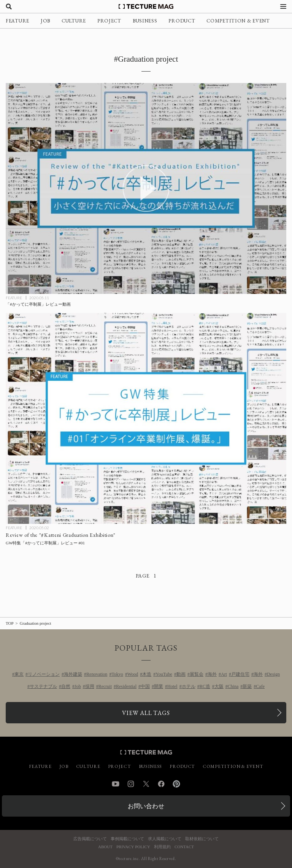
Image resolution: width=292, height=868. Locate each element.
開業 (159, 686)
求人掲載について (165, 839)
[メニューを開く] (283, 6)
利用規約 (162, 847)
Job (78, 686)
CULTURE (74, 21)
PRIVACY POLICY (133, 847)
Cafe (260, 686)
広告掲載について (90, 839)
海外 (212, 674)
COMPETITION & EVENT (238, 21)
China (233, 686)
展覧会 (197, 674)
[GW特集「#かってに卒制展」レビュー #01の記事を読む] (146, 418)
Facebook (161, 784)
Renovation (97, 674)
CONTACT (184, 847)
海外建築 (73, 674)
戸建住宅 (240, 674)
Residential (126, 686)
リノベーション (44, 674)
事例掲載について (127, 839)
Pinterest (176, 784)
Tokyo (117, 674)
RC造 (205, 686)
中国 (145, 686)
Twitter (146, 784)
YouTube (164, 674)
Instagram (131, 784)
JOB (45, 21)
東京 (19, 674)
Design (273, 674)
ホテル (189, 686)
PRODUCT (182, 21)
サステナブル (43, 686)
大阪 (219, 686)
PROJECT (109, 21)
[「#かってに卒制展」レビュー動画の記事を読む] (146, 188)
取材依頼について (202, 839)
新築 (247, 686)
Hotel (172, 686)
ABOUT (105, 847)
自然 (66, 686)
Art (224, 674)
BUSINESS (145, 21)
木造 (147, 674)
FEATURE (17, 21)
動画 (181, 674)
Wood (133, 674)
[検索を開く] (9, 6)
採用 (90, 686)
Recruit (105, 686)
